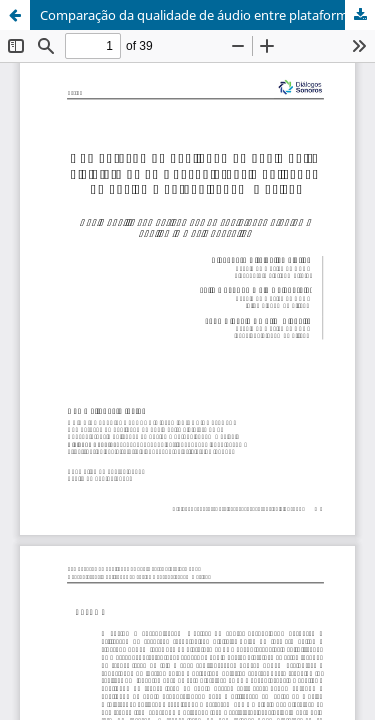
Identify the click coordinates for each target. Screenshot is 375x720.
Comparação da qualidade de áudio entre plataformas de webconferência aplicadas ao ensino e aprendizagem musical (207, 15)
